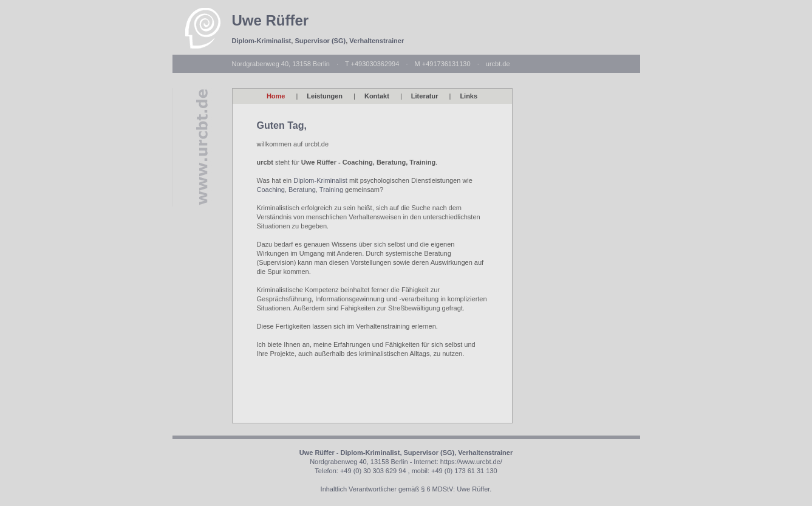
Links (469, 96)
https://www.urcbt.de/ (471, 462)
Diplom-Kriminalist (262, 41)
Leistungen (325, 96)
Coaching (271, 190)
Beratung (302, 190)
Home (276, 96)
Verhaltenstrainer (377, 41)
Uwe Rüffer (271, 20)
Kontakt (377, 96)
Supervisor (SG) (320, 41)
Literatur (425, 96)
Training (331, 190)
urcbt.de (498, 64)
